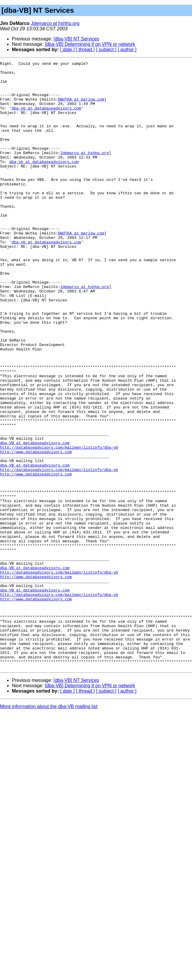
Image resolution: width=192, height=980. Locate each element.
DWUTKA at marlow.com (81, 107)
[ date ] (68, 50)
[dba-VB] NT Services (77, 39)
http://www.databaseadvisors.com (36, 530)
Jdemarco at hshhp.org (55, 23)
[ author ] (127, 50)
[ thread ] (85, 50)
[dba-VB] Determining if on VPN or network (90, 44)
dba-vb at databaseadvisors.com (46, 118)
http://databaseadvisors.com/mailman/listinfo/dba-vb (59, 525)
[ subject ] (106, 50)
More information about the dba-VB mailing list (49, 828)
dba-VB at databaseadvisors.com (35, 519)
